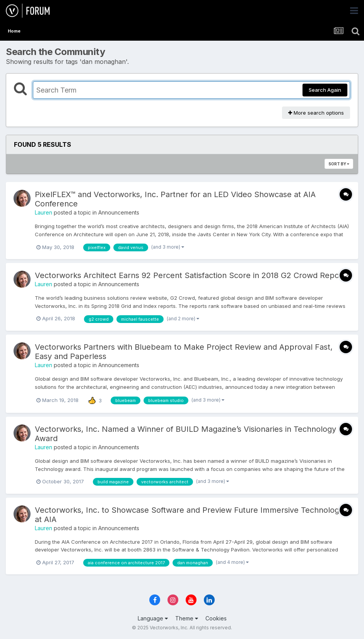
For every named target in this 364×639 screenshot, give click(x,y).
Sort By (339, 164)
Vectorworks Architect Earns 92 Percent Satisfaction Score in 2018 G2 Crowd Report (190, 275)
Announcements (119, 212)
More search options (316, 113)
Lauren (44, 212)
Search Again (325, 90)
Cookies (216, 618)
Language (153, 618)
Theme (187, 618)
